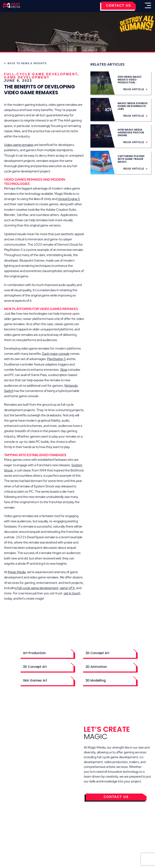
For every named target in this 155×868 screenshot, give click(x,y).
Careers (136, 837)
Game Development (27, 77)
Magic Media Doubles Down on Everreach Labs (133, 106)
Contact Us (114, 837)
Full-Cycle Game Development (41, 74)
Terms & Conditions (49, 837)
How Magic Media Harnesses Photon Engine (131, 133)
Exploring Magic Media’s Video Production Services (130, 81)
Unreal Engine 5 (69, 199)
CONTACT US (118, 6)
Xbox (64, 370)
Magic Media (17, 572)
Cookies (19, 837)
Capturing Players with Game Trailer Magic (131, 159)
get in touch (72, 593)
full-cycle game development (38, 588)
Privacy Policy (85, 837)
